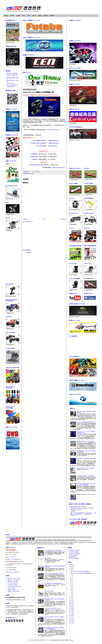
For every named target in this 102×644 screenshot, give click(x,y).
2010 (71, 621)
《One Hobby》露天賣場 (12, 583)
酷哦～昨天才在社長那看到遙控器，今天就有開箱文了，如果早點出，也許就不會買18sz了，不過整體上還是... (83, 514)
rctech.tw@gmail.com (58, 168)
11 (71, 576)
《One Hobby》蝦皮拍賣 (12, 585)
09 (71, 580)
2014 (71, 614)
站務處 (29, 16)
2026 (71, 565)
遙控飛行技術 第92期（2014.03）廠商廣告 (86, 494)
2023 (71, 597)
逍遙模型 (35, 159)
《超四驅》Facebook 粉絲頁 (13, 591)
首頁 (44, 219)
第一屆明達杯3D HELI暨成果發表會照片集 (54, 583)
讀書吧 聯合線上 (54, 140)
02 (71, 593)
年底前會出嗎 (73, 510)
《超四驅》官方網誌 (11, 590)
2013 (71, 616)
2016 (71, 610)
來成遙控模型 (34, 157)
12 (71, 570)
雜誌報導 (52, 16)
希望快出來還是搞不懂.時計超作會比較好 (79, 508)
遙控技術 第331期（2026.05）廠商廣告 (85, 468)
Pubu (39, 146)
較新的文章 (25, 219)
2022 (71, 599)
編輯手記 (40, 16)
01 (71, 595)
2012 (71, 617)
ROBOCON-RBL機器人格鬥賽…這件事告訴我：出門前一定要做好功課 (86, 484)
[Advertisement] (44, 236)
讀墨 (51, 143)
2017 (71, 608)
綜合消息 (34, 16)
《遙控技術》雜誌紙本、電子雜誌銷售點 (86, 476)
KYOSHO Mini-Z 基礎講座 (75, 553)
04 (71, 589)
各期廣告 (12, 16)
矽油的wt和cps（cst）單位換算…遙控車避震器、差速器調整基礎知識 (54, 628)
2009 (71, 623)
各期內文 (6, 16)
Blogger (72, 640)
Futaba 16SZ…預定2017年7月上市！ (52, 609)
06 (71, 585)
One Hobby (32, 165)
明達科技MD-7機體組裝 (74, 558)
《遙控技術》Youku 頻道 (12, 581)
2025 (71, 566)
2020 (71, 602)
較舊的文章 (63, 219)
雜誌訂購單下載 (10, 83)
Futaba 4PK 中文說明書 (74, 550)
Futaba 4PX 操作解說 (74, 552)
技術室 (24, 16)
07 (71, 583)
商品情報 (18, 16)
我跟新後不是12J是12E (75, 507)
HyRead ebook (36, 143)
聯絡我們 (46, 16)
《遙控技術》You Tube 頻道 (13, 580)
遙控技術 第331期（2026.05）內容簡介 (85, 441)
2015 (71, 612)
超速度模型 (34, 154)
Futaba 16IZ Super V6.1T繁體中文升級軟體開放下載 (81, 574)
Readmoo (55, 143)
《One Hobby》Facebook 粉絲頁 (14, 586)
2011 (71, 619)
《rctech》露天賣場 (11, 588)
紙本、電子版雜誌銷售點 (12, 85)
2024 (71, 568)
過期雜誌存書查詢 (11, 87)
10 (71, 578)
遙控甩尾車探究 (72, 557)
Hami (35, 140)
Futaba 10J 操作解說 (73, 555)
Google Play (53, 146)
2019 (71, 604)
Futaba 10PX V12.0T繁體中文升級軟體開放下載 (80, 572)
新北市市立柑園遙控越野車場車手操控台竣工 (86, 422)
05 (71, 587)
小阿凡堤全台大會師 (49, 591)
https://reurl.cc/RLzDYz (53, 130)
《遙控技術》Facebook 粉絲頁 (13, 578)
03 (71, 591)
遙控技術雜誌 (29, 252)
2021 (71, 601)
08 (71, 581)
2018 (71, 606)
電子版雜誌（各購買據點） (13, 73)
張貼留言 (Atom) (29, 222)
